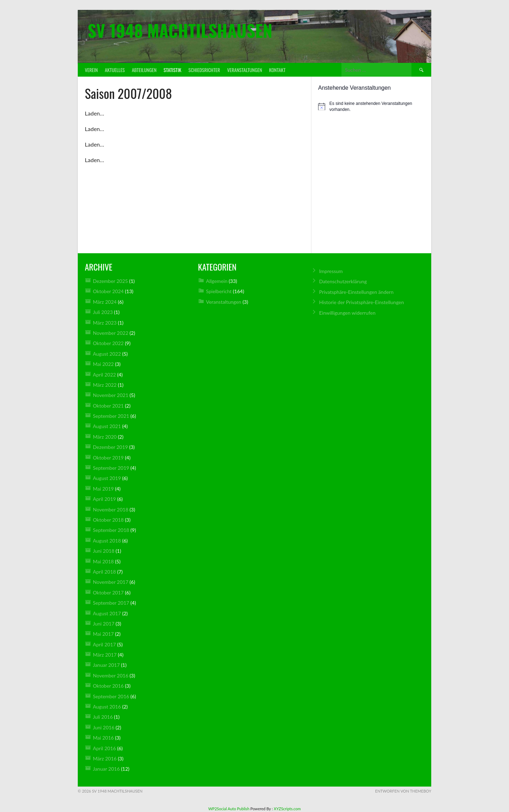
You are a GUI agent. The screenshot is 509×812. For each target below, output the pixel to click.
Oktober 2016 (108, 686)
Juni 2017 (104, 624)
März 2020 (105, 437)
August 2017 (107, 613)
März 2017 (105, 655)
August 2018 (107, 541)
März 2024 (105, 302)
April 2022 (104, 375)
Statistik (172, 70)
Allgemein (217, 281)
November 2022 (111, 333)
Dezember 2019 (110, 447)
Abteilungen (144, 70)
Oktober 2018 (108, 520)
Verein (91, 70)
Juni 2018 (104, 551)
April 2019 (104, 499)
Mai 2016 (103, 738)
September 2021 (111, 416)
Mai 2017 (103, 634)
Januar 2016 (106, 769)
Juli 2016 (103, 717)
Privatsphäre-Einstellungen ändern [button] (356, 292)
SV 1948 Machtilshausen (180, 30)
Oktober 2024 (108, 291)
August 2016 (107, 707)
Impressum (331, 271)
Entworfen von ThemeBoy (403, 791)
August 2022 (107, 354)
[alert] (371, 106)
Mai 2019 (103, 489)
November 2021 (111, 395)
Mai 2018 (103, 561)
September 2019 (111, 468)
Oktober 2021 (108, 406)
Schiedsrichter (204, 70)
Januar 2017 (106, 665)
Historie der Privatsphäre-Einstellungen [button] (362, 302)
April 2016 (104, 748)
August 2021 (107, 426)
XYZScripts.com (287, 809)
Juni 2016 (104, 727)
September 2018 (111, 530)
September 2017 (111, 603)
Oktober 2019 (108, 458)
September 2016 (111, 696)
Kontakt (277, 70)
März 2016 (105, 758)
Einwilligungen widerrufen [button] (347, 313)
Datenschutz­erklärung (343, 281)
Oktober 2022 (108, 343)
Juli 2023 (103, 312)
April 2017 (104, 644)
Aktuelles (115, 70)
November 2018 (111, 509)
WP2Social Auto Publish (229, 809)
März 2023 (105, 323)
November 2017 (111, 582)
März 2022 (105, 385)
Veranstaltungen (244, 70)
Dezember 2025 (110, 281)
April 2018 (104, 572)
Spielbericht (219, 291)
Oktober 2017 (108, 592)
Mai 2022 (103, 364)
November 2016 (111, 675)
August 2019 (107, 478)
